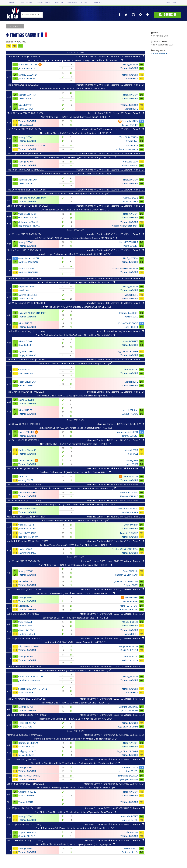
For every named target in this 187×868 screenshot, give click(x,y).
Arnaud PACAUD (130, 414)
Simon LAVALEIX (130, 121)
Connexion (168, 15)
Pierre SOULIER (131, 246)
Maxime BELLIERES (28, 295)
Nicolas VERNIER (130, 512)
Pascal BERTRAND (27, 533)
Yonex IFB (59, 3)
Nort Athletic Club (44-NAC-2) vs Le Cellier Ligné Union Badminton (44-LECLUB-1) (75, 157)
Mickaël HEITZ (131, 78)
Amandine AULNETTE (29, 258)
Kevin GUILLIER (26, 345)
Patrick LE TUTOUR (129, 606)
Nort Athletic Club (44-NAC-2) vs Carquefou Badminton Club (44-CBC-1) (75, 307)
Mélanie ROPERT (130, 622)
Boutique (85, 3)
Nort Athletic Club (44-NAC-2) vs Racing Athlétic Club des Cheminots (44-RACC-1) (75, 488)
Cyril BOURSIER (26, 385)
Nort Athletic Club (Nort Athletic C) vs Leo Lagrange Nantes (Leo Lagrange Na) (75, 844)
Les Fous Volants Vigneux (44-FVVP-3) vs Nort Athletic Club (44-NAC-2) (75, 545)
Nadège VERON (131, 64)
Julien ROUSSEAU (130, 165)
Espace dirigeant (26, 3)
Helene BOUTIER (130, 341)
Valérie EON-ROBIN (28, 214)
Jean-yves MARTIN (129, 779)
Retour (16, 26)
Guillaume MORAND (28, 218)
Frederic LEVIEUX (27, 626)
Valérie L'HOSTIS (26, 525)
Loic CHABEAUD (26, 373)
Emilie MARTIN (131, 525)
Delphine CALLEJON (28, 180)
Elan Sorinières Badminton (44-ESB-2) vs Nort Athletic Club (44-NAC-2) (75, 670)
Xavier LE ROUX (26, 98)
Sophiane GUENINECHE (127, 149)
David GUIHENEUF (129, 650)
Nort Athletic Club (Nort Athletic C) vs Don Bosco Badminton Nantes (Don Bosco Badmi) (75, 763)
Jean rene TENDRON (28, 537)
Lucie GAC (23, 476)
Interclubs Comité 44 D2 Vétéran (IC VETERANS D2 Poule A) (114, 735)
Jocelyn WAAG (25, 549)
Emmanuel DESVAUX (128, 776)
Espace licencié (44, 3)
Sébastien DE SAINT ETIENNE (33, 689)
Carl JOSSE (133, 454)
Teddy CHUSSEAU (27, 382)
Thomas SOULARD (129, 496)
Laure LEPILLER (131, 370)
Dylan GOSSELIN (26, 352)
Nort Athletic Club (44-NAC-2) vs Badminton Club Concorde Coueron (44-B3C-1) (75, 504)
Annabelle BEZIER (130, 816)
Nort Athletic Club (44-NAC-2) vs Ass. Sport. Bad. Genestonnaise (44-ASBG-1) (75, 396)
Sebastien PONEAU (28, 492)
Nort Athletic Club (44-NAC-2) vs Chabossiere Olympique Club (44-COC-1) (75, 565)
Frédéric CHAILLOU (129, 609)
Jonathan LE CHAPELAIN (126, 575)
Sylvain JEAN (132, 141)
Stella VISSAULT (26, 622)
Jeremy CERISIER (130, 436)
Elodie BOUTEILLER (28, 64)
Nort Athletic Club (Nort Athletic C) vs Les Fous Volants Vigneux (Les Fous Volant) (75, 812)
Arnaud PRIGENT (27, 299)
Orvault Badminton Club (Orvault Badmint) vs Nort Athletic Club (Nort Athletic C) (75, 828)
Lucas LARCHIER (130, 125)
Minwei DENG (25, 341)
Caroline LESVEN (130, 767)
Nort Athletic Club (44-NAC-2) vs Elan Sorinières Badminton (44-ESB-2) (75, 133)
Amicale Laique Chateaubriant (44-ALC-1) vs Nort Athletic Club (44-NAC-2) (75, 254)
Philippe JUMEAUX (27, 751)
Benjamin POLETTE (129, 646)
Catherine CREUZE (27, 792)
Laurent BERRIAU (130, 410)
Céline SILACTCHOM (128, 137)
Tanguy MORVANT (27, 355)
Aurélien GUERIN (130, 820)
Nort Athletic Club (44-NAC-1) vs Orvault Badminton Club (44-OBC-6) (75, 117)
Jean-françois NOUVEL (29, 226)
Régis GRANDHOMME (128, 352)
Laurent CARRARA (27, 553)
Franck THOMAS (26, 795)
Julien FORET (132, 464)
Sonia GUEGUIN (131, 571)
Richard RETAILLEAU (128, 509)
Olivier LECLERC (26, 630)
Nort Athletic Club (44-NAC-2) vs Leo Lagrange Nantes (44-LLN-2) (75, 194)
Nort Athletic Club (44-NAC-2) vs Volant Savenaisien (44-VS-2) (75, 642)
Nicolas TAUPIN (26, 268)
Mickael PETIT (131, 450)
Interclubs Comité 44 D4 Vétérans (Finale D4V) (120, 424)
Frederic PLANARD (27, 450)
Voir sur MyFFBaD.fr (161, 53)
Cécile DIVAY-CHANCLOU (31, 677)
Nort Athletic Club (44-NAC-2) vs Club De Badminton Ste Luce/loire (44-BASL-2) (75, 593)
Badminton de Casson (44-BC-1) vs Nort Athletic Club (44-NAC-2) (75, 618)
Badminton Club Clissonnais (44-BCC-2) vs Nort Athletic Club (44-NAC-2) (75, 363)
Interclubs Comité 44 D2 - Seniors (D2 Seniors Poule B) (116, 113)
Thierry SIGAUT (26, 802)
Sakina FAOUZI (131, 848)
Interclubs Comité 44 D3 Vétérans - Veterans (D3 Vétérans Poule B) (110, 56)
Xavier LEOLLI (25, 183)
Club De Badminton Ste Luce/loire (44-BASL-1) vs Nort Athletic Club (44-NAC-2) (75, 282)
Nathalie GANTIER (27, 95)
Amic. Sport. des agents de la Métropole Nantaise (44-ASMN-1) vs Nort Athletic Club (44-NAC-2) (75, 60)
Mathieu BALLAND (27, 75)
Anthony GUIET (26, 480)
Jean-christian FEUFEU (128, 771)
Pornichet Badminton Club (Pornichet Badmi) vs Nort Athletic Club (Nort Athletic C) (75, 739)
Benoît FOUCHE (131, 327)
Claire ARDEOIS (131, 198)
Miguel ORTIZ (25, 105)
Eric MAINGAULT (27, 125)
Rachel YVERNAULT (129, 242)
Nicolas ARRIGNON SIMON (32, 146)
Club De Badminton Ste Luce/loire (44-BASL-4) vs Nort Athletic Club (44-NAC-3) (75, 335)
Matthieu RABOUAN (28, 262)
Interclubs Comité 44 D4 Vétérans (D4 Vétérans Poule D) (115, 440)
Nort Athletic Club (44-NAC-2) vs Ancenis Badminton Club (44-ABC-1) (75, 703)
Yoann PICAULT (131, 201)
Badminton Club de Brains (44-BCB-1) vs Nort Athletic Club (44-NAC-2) (75, 89)
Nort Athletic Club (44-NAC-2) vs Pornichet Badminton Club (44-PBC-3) (75, 444)
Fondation (72, 3)
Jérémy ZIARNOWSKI (128, 323)
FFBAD (12, 3)
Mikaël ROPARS (131, 601)
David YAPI (24, 290)
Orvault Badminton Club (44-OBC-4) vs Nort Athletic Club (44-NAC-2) (75, 210)
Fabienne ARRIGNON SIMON (32, 198)
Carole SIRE (24, 370)
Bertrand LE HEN (130, 852)
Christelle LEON (131, 162)
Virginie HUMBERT (27, 832)
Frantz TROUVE (26, 693)
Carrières (97, 3)
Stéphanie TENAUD (28, 287)
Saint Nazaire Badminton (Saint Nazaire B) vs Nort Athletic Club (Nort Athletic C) (75, 788)
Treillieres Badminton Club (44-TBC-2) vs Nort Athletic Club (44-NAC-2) (75, 472)
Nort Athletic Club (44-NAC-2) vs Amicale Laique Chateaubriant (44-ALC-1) (75, 428)
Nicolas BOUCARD (129, 492)
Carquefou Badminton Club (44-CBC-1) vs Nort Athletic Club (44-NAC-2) (75, 174)
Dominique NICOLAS (28, 743)
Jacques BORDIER (27, 528)
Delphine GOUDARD (128, 707)
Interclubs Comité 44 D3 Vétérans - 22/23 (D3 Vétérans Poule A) (112, 561)
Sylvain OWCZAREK (129, 711)
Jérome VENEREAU (27, 68)
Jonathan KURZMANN (29, 680)
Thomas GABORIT (129, 68)
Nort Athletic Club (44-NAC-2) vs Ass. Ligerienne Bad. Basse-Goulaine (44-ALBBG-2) (75, 238)
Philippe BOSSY (131, 585)
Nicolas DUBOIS (26, 747)
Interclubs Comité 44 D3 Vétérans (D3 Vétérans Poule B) (115, 234)
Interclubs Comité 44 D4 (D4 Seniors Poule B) (121, 331)
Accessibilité (172, 3)
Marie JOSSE (132, 460)
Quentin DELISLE (27, 836)
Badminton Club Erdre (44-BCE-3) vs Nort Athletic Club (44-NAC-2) (75, 521)
